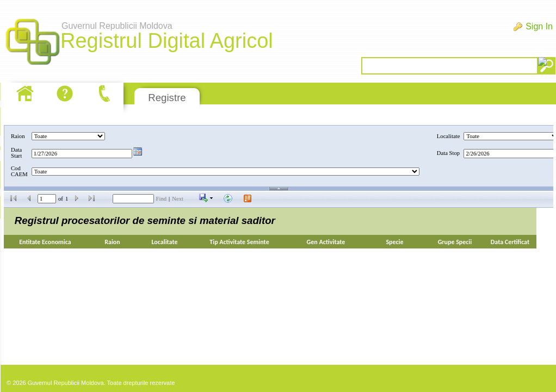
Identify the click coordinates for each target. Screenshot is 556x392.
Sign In (539, 26)
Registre (167, 98)
